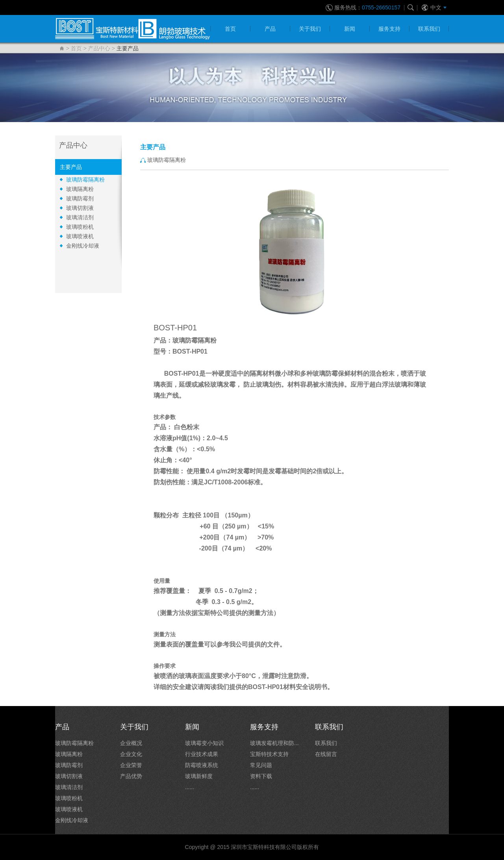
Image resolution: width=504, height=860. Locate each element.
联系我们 (326, 743)
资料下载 (261, 776)
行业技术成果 (202, 754)
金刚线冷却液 (83, 246)
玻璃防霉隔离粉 (85, 180)
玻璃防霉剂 (80, 198)
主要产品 (71, 167)
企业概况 (131, 743)
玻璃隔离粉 (80, 189)
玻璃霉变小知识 (204, 743)
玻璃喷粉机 (80, 227)
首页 (76, 48)
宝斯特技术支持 (269, 754)
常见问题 (261, 765)
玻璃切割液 (80, 208)
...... (190, 787)
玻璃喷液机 (80, 236)
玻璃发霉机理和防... (274, 743)
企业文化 (131, 754)
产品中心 (99, 48)
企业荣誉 (131, 765)
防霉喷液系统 (202, 765)
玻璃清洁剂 (80, 217)
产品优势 (131, 776)
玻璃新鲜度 (199, 776)
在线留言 (326, 754)
